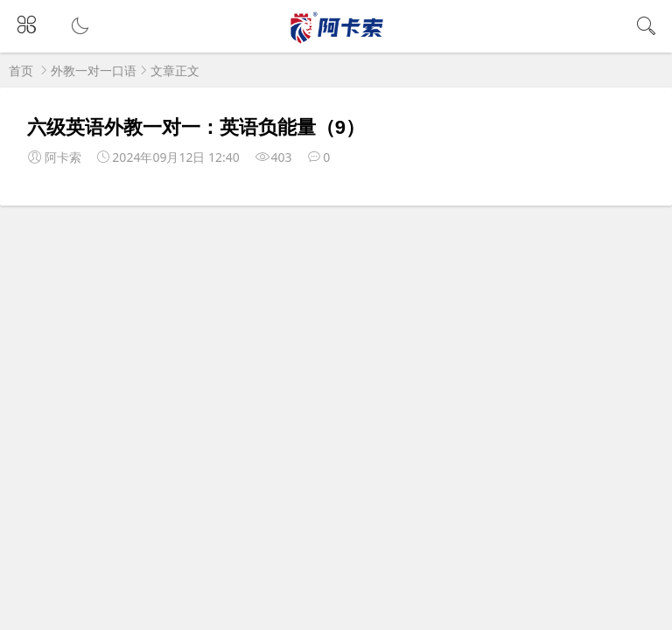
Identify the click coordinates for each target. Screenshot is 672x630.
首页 (21, 70)
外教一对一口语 (94, 70)
